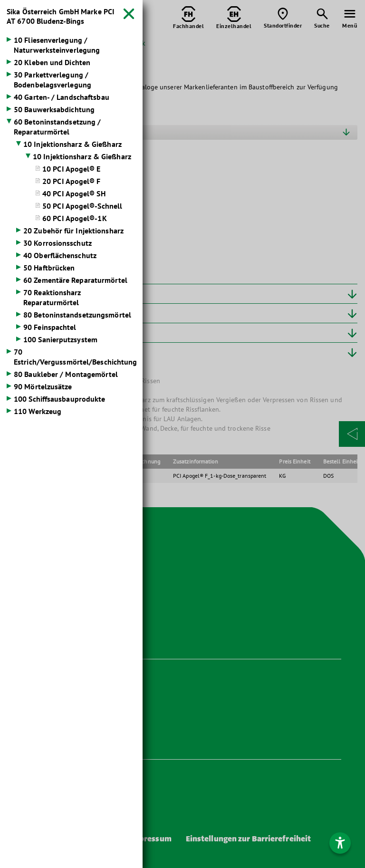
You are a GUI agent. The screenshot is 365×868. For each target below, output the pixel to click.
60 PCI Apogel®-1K (75, 218)
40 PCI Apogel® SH (74, 193)
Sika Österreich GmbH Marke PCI (61, 16)
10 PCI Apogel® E (72, 169)
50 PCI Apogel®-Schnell (82, 206)
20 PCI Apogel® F (72, 181)
